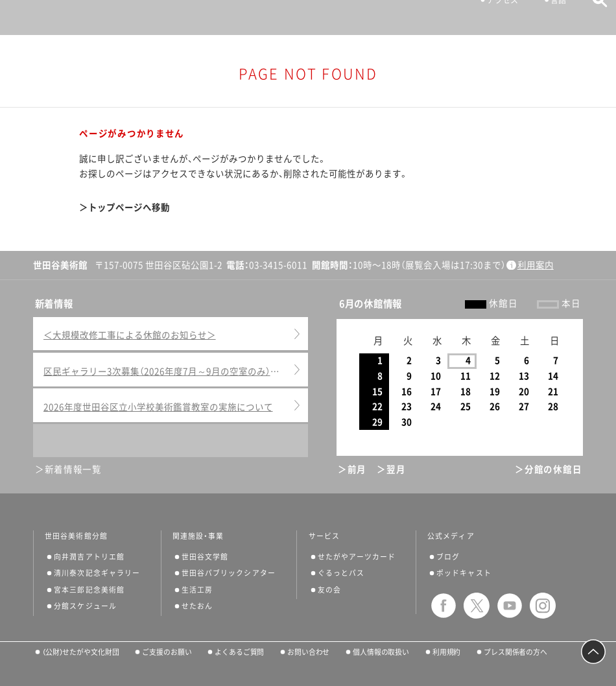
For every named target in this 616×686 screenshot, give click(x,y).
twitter (477, 606)
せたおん (197, 606)
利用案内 (536, 265)
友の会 (329, 590)
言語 (552, 17)
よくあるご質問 (239, 652)
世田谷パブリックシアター (229, 573)
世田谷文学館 (205, 557)
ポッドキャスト (464, 573)
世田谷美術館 (308, 17)
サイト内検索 (594, 17)
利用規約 (447, 652)
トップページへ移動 (129, 207)
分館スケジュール (85, 606)
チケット (432, 17)
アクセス (497, 17)
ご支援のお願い (167, 652)
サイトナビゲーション (31, 18)
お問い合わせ (308, 652)
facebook (444, 606)
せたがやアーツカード (357, 557)
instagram (543, 606)
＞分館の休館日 (548, 469)
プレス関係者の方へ (515, 652)
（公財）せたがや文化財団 (81, 652)
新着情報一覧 (73, 469)
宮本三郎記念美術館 (89, 590)
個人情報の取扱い (381, 652)
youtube (510, 606)
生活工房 (197, 590)
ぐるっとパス (341, 573)
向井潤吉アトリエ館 (89, 557)
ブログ (448, 557)
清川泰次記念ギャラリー (97, 573)
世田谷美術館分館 (76, 536)
